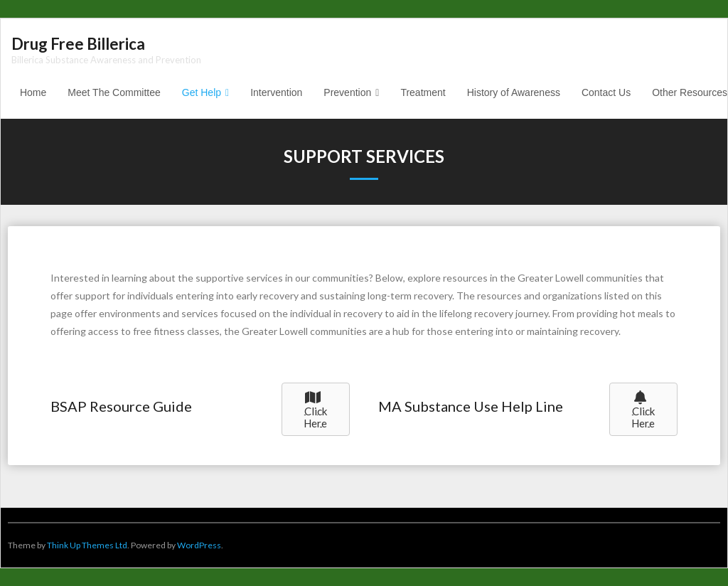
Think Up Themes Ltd (87, 545)
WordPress (199, 545)
